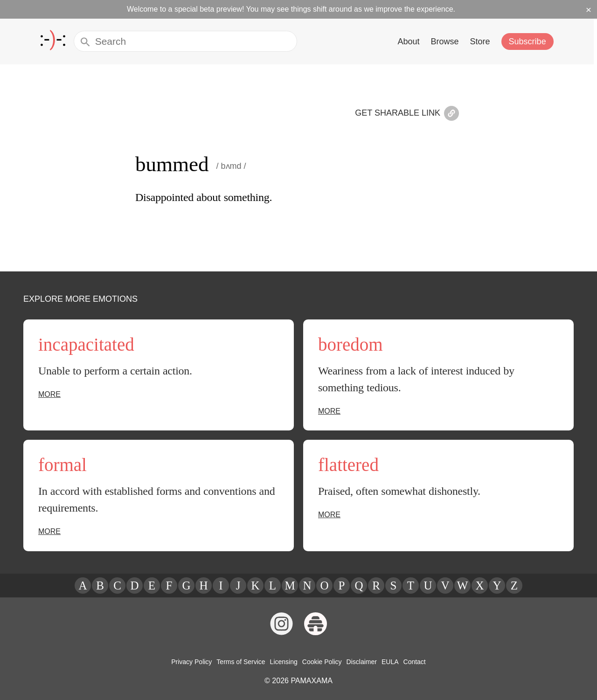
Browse (448, 41)
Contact (411, 662)
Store (483, 41)
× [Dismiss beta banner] (589, 9)
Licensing (284, 662)
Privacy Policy (194, 662)
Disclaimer (360, 662)
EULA (387, 662)
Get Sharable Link (410, 114)
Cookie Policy (321, 662)
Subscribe (529, 41)
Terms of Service (242, 662)
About (412, 41)
